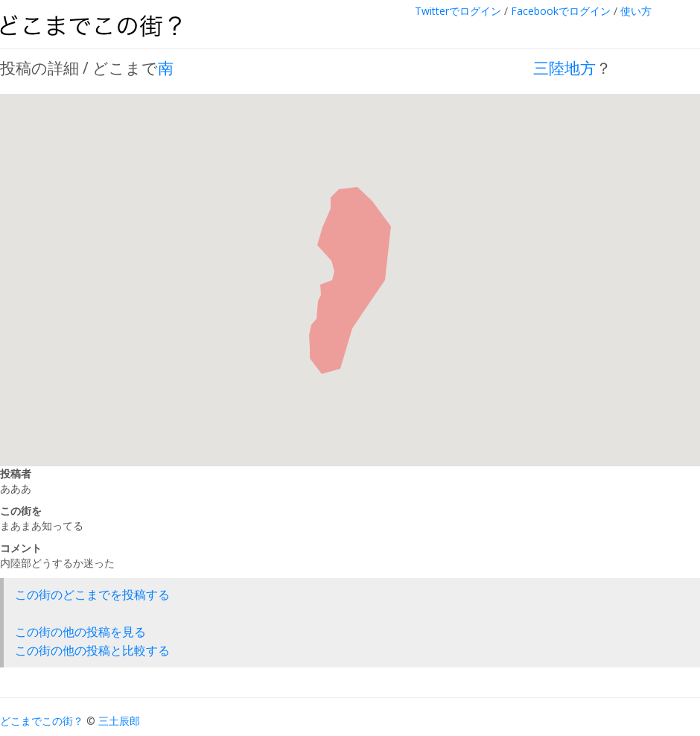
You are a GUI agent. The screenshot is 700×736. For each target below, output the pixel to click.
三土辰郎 (119, 721)
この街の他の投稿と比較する (92, 650)
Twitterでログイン (458, 11)
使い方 (636, 11)
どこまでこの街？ (42, 721)
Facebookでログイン (561, 11)
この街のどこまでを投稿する (92, 594)
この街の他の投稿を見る (80, 632)
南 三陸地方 (377, 68)
